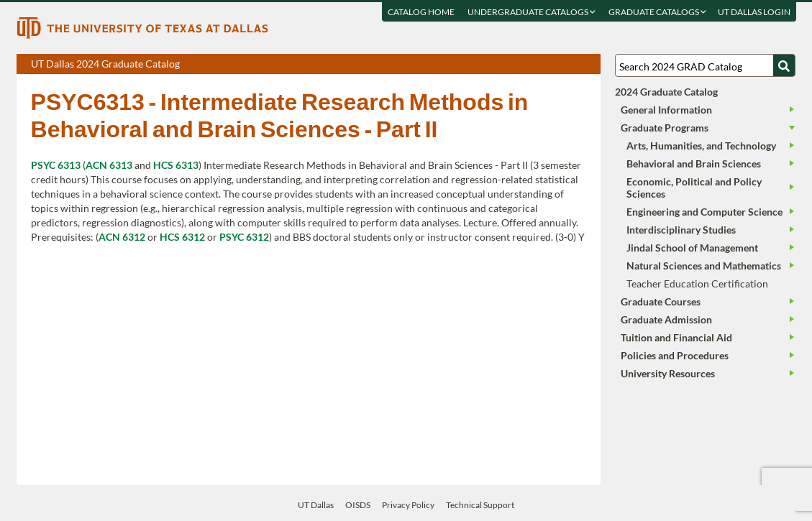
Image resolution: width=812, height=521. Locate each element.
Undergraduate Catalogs (531, 12)
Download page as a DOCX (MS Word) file (554, 65)
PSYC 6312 (244, 237)
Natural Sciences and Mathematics (704, 266)
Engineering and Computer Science (704, 212)
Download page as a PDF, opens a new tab (538, 65)
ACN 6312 (122, 237)
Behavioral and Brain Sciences (694, 163)
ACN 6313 (109, 165)
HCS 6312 (182, 237)
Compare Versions (587, 65)
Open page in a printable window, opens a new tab (571, 65)
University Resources (668, 373)
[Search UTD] (784, 65)
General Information (666, 110)
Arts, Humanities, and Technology (701, 146)
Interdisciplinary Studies (681, 230)
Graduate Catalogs (657, 12)
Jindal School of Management (692, 248)
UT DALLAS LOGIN (753, 12)
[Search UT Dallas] (705, 65)
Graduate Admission (666, 319)
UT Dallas (316, 505)
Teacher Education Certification (697, 283)
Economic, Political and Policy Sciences (694, 188)
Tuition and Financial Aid (676, 337)
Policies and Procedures (675, 355)
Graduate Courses (661, 301)
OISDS (358, 505)
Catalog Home (420, 12)
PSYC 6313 (56, 165)
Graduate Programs (665, 128)
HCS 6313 (176, 165)
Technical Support (480, 505)
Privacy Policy (408, 505)
